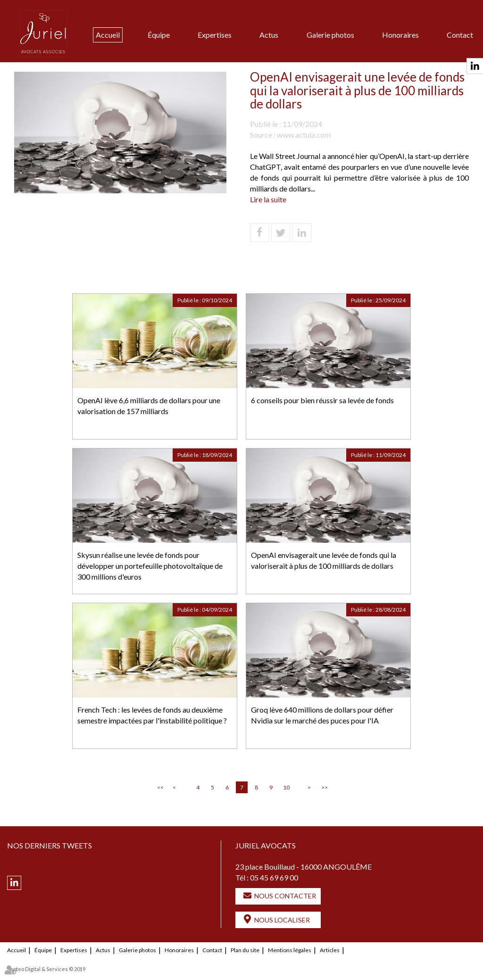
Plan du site (245, 950)
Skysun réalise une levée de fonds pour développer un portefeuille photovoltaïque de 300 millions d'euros (150, 566)
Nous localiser (282, 920)
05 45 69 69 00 (274, 877)
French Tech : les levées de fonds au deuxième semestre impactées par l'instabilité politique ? (152, 715)
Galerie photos (330, 35)
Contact (460, 35)
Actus (269, 35)
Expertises (215, 35)
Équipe (159, 35)
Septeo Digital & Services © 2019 (46, 969)
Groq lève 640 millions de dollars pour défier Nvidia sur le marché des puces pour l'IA (322, 715)
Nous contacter (285, 896)
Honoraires (400, 35)
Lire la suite (268, 199)
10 (286, 787)
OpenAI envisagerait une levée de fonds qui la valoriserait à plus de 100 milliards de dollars (324, 560)
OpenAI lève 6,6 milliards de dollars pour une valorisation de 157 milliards (149, 406)
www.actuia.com (304, 135)
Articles (330, 950)
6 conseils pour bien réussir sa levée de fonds (322, 400)
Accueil (108, 35)
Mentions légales (290, 950)
